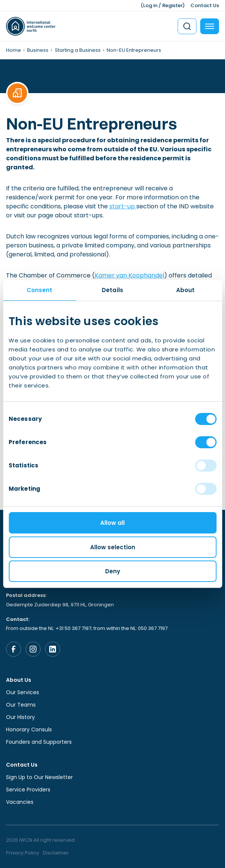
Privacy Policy (23, 853)
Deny (113, 571)
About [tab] (186, 290)
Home (14, 50)
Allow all (112, 523)
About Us (19, 680)
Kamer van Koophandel (129, 275)
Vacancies (20, 802)
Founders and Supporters (39, 742)
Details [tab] (112, 290)
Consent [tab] (40, 290)
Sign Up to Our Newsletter (39, 777)
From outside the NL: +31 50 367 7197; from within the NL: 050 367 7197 (87, 628)
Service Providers (28, 790)
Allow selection (113, 547)
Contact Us (205, 5)
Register (172, 5)
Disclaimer (56, 853)
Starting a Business (78, 50)
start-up (123, 206)
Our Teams (21, 705)
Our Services (23, 692)
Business (38, 50)
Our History (20, 717)
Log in (150, 5)
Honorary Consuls (29, 729)
